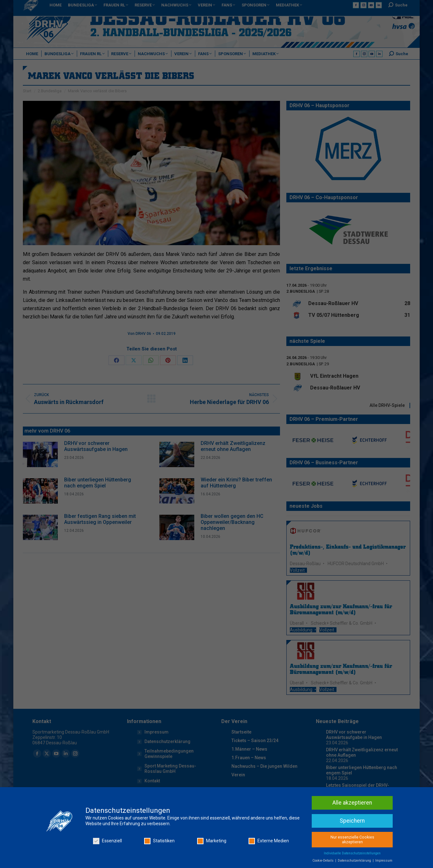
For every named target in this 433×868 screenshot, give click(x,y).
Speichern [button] (352, 837)
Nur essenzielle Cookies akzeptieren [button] (352, 855)
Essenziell (107, 857)
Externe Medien (269, 857)
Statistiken (159, 857)
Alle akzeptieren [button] (352, 819)
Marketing (212, 857)
